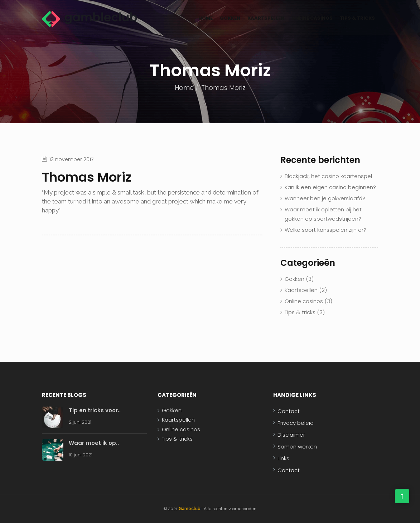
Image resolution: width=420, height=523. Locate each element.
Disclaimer (291, 435)
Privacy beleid (296, 423)
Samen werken (297, 447)
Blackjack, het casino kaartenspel (328, 176)
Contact (289, 411)
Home (206, 18)
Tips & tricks (357, 18)
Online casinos (312, 18)
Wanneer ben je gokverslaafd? (325, 198)
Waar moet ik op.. (94, 443)
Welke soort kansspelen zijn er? (325, 230)
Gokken (230, 18)
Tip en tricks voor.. (95, 410)
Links (283, 458)
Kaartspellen (266, 18)
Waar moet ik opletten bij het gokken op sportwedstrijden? (323, 214)
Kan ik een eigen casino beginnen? (330, 187)
